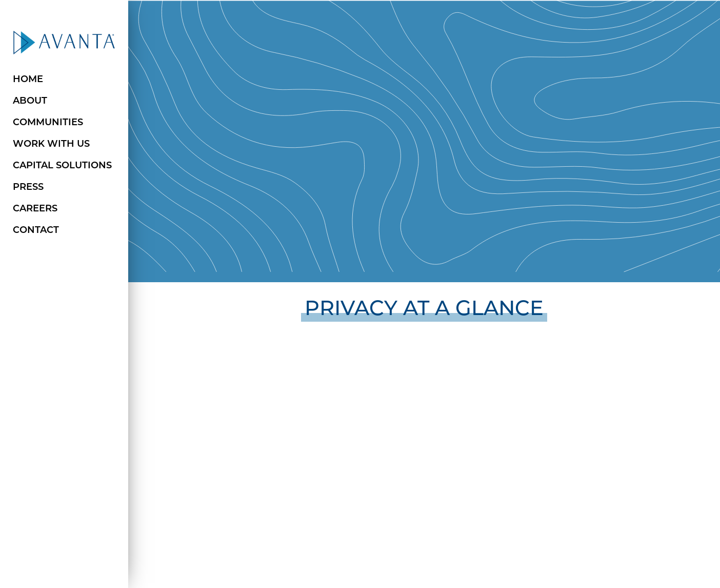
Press (28, 188)
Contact (36, 231)
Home (28, 80)
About (30, 101)
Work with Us (51, 144)
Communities (48, 123)
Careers (35, 209)
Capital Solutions (62, 166)
